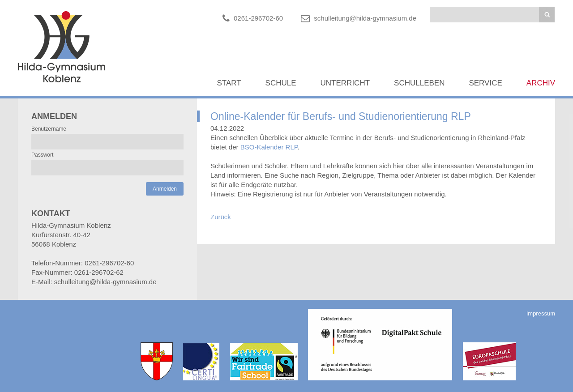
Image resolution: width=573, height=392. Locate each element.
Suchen (547, 15)
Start (229, 83)
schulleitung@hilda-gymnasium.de (365, 18)
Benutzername (49, 129)
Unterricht (345, 83)
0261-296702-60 (258, 18)
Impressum (541, 313)
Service (485, 83)
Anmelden (165, 189)
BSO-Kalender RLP (269, 147)
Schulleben (419, 83)
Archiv (541, 83)
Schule (281, 83)
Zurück (221, 217)
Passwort (42, 155)
